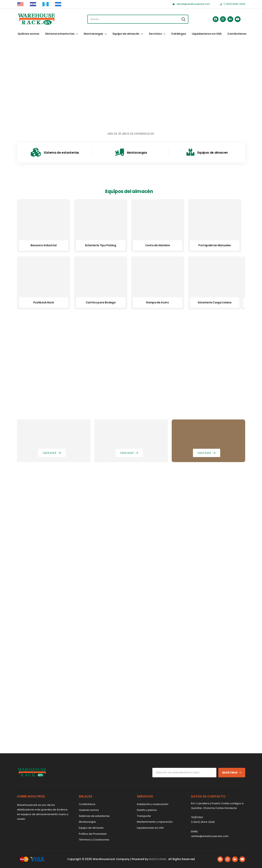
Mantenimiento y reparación (155, 822)
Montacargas (93, 34)
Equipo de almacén (126, 34)
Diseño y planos (147, 810)
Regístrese (230, 773)
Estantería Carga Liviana (215, 302)
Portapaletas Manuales (215, 245)
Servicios (155, 34)
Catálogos (179, 34)
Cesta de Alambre (157, 245)
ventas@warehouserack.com (210, 836)
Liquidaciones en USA (207, 34)
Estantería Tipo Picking (101, 245)
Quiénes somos (28, 34)
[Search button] (183, 19)
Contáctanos (237, 34)
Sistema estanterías (60, 34)
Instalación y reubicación (153, 804)
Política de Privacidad (93, 834)
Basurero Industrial (44, 245)
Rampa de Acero (157, 302)
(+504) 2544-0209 (203, 822)
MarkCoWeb (158, 859)
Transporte (144, 816)
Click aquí (49, 453)
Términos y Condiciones (94, 840)
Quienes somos (89, 810)
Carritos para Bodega (101, 302)
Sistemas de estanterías (94, 816)
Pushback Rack (44, 302)
